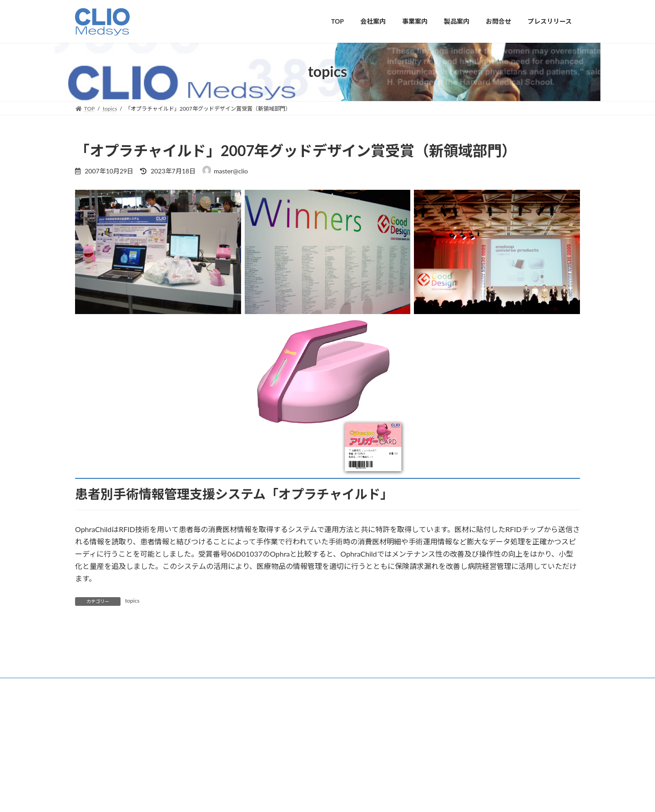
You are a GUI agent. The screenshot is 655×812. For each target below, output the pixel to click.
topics (132, 601)
